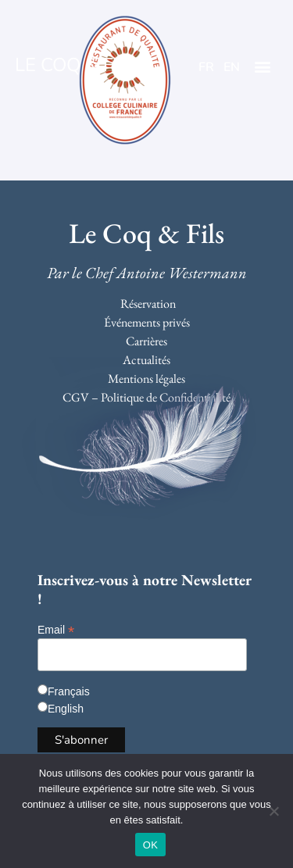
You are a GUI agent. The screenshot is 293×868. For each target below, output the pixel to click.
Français (69, 691)
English (66, 709)
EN (232, 67)
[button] (263, 67)
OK (150, 845)
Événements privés (147, 322)
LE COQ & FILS (77, 65)
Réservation (148, 304)
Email (56, 629)
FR (206, 67)
